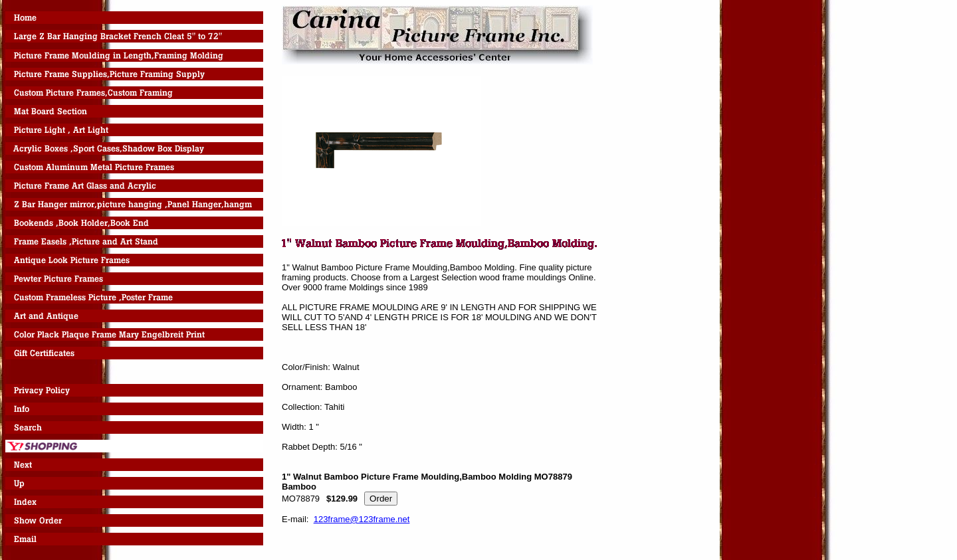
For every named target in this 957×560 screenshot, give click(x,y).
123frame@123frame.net (362, 519)
